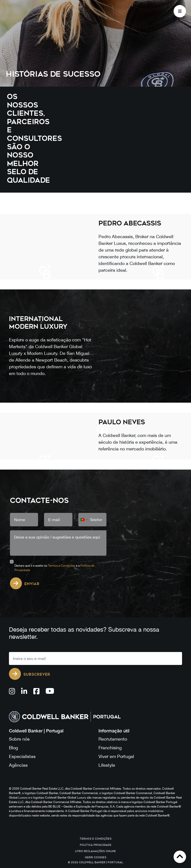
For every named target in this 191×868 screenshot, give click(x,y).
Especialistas (22, 756)
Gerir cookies (96, 858)
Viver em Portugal (116, 756)
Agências (18, 765)
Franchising (110, 748)
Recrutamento (113, 739)
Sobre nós (19, 739)
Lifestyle (107, 765)
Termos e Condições (62, 566)
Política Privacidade (96, 845)
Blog (13, 748)
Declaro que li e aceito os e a (54, 568)
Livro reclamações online (95, 851)
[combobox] (84, 520)
